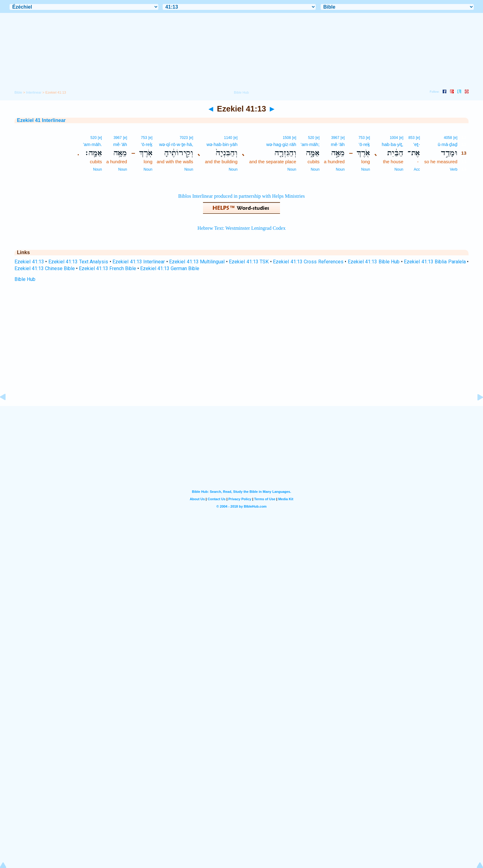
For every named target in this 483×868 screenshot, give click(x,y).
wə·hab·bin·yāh (222, 144)
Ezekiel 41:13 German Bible (170, 268)
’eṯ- (417, 144)
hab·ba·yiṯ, (392, 144)
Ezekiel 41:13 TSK (249, 262)
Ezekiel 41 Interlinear (41, 120)
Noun (399, 169)
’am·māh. (92, 144)
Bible (18, 92)
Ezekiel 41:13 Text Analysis (78, 262)
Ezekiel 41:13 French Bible (108, 268)
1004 (394, 138)
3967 (335, 138)
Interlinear (34, 92)
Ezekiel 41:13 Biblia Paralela (435, 262)
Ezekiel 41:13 (29, 262)
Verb (454, 169)
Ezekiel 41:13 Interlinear (139, 262)
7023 (184, 138)
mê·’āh (338, 144)
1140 (228, 138)
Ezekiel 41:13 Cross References (308, 262)
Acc (417, 169)
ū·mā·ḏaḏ (448, 144)
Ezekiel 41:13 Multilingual (197, 262)
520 (311, 138)
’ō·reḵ (364, 144)
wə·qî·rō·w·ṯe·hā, (176, 144)
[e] (455, 138)
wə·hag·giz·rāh (281, 144)
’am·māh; (310, 144)
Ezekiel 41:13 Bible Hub (374, 262)
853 (412, 138)
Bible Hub (25, 279)
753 (362, 138)
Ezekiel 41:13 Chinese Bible (45, 268)
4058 (448, 138)
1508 (287, 138)
